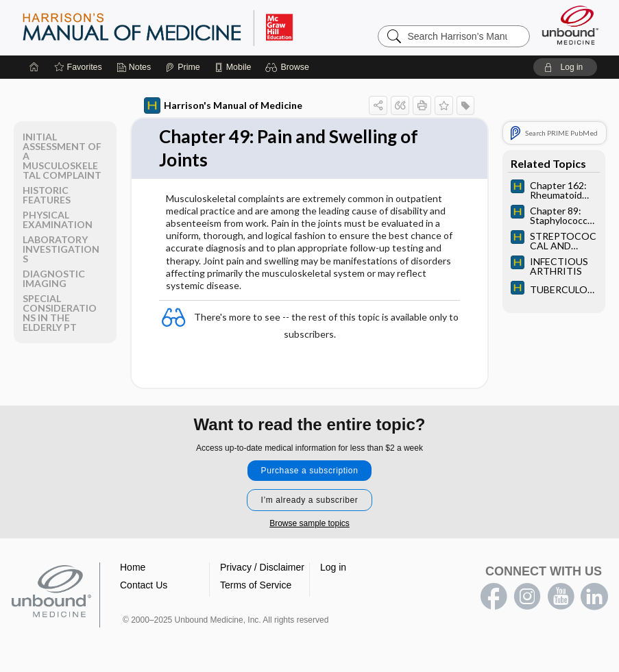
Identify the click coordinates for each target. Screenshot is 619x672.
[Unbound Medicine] (570, 25)
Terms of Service (256, 585)
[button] (289, 67)
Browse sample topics (309, 523)
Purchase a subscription (310, 471)
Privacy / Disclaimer (262, 567)
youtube (561, 597)
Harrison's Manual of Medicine (223, 105)
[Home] (34, 67)
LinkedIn (594, 597)
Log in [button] (333, 567)
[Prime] (182, 67)
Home (133, 567)
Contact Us (144, 585)
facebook (494, 597)
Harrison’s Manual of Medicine (193, 27)
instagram (527, 597)
